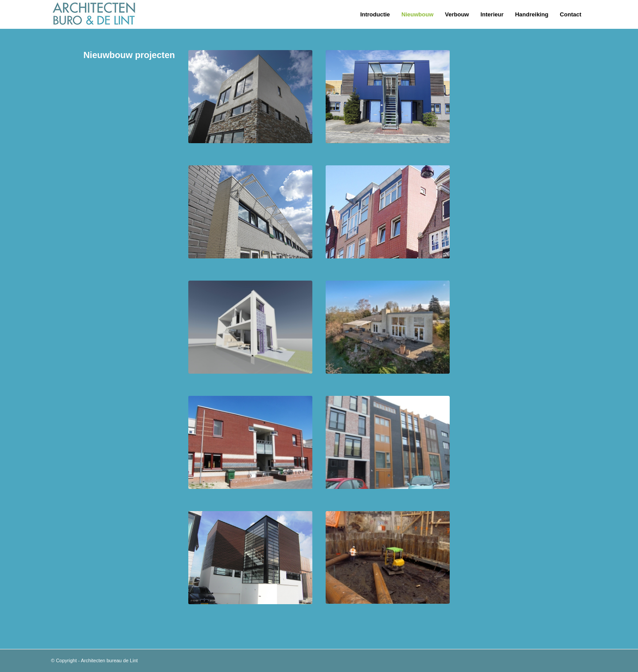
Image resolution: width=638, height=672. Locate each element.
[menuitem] (375, 14)
